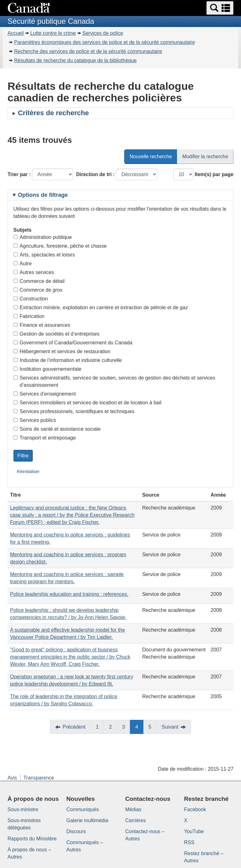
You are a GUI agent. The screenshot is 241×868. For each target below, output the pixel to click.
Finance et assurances (42, 325)
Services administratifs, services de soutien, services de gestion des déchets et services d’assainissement (114, 381)
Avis (12, 778)
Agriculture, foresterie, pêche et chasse (60, 246)
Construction (31, 299)
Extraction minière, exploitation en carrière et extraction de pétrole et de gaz (101, 307)
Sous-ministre (23, 809)
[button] (220, 8)
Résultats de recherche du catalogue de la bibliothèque (75, 60)
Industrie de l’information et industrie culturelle (68, 360)
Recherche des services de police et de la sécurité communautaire (88, 51)
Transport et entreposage (45, 438)
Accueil (16, 33)
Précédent (74, 727)
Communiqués (83, 809)
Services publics (35, 420)
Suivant (170, 727)
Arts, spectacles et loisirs (44, 255)
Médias (133, 809)
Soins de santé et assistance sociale (57, 429)
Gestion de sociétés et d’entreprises (56, 334)
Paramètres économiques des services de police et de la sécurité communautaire (104, 42)
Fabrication (29, 316)
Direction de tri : (96, 174)
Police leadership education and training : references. (69, 594)
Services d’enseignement (45, 394)
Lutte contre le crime (53, 33)
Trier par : (19, 174)
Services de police (103, 33)
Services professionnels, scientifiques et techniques (74, 411)
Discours (76, 831)
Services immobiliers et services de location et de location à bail (88, 403)
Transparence (39, 778)
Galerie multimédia (87, 820)
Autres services (34, 272)
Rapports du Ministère (32, 839)
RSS (189, 842)
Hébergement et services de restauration (62, 351)
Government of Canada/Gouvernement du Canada (73, 343)
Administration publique (43, 237)
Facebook (195, 809)
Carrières (136, 820)
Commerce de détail (39, 281)
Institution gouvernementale (48, 369)
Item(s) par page (214, 174)
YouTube (194, 831)
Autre (23, 264)
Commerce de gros (38, 290)
